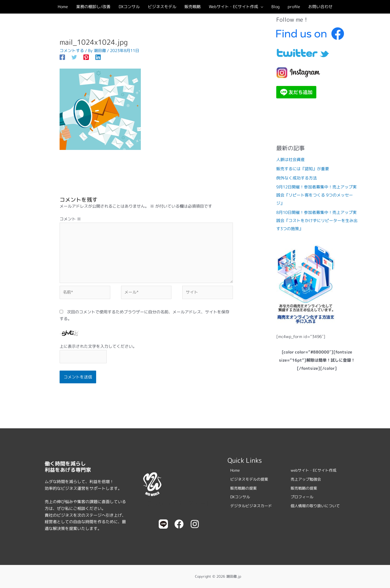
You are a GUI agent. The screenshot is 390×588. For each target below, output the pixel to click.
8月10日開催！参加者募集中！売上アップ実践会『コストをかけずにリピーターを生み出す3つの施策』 (317, 221)
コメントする (72, 51)
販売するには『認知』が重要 (303, 169)
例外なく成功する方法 (297, 178)
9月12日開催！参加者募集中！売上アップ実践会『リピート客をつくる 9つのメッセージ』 (316, 195)
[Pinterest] (86, 57)
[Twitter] (74, 57)
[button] (261, 7)
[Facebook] (62, 57)
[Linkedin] (98, 57)
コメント (70, 219)
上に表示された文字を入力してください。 (98, 346)
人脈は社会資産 (290, 160)
